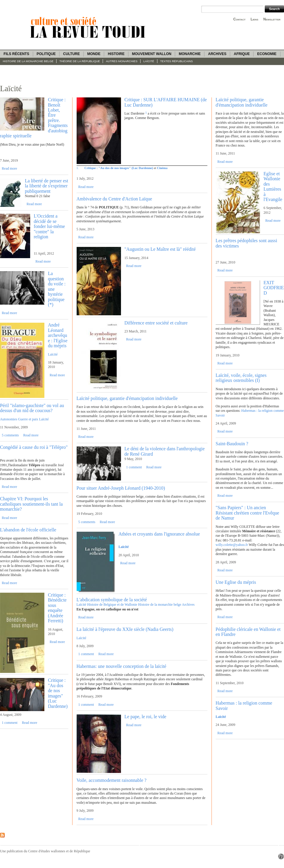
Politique (46, 54)
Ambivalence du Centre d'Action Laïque (114, 199)
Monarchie (190, 54)
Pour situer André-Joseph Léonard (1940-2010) (121, 488)
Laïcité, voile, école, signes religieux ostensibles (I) (241, 378)
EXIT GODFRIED (274, 288)
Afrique (242, 54)
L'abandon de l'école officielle (28, 530)
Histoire (116, 54)
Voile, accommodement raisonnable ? (112, 780)
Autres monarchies (122, 61)
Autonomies (9, 419)
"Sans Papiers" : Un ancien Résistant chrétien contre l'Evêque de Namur (247, 513)
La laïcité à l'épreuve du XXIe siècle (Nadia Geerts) (125, 629)
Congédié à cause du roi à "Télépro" (34, 447)
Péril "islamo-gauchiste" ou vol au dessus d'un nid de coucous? (32, 408)
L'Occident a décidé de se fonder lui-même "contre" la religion (49, 226)
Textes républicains (176, 61)
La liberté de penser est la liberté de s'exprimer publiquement (47, 186)
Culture (71, 54)
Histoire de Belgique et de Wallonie (112, 605)
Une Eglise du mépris (236, 582)
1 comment (10, 723)
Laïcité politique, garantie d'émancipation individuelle (127, 398)
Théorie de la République (80, 61)
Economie (267, 54)
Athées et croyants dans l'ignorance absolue (159, 534)
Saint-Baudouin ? (232, 444)
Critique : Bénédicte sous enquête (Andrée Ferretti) (57, 608)
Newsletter (272, 19)
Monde (94, 54)
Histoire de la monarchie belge (28, 61)
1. (78, 168)
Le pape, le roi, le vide (145, 717)
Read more (9, 168)
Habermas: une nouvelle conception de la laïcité (122, 666)
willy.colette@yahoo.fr (232, 545)
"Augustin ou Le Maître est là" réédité (160, 249)
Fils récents (16, 54)
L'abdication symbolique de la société (112, 600)
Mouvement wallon (152, 54)
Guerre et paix (28, 419)
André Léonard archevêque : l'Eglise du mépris (58, 335)
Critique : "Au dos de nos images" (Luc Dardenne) (58, 693)
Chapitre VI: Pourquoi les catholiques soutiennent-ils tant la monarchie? (31, 504)
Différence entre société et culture (156, 323)
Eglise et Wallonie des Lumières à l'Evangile (273, 187)
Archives (217, 54)
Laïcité (149, 61)
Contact (239, 19)
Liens (254, 19)
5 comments (10, 435)
